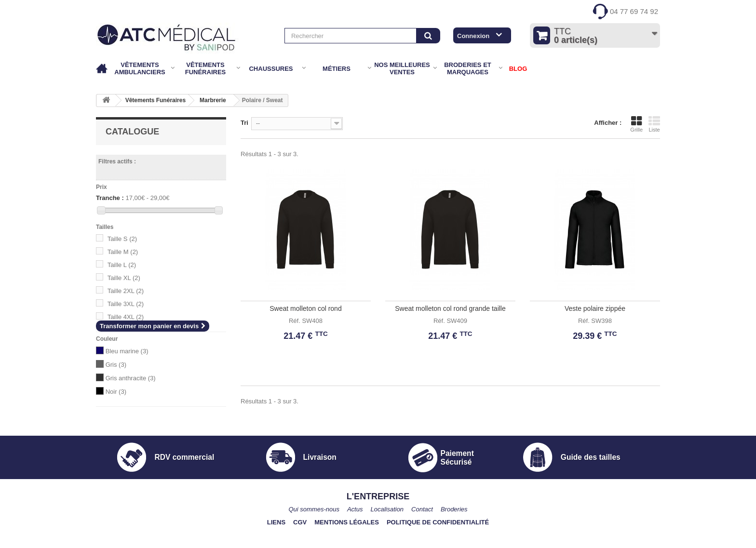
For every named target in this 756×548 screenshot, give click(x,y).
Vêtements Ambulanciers (140, 68)
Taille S (122, 239)
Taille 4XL (126, 317)
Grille (636, 124)
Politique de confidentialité (438, 543)
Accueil (102, 69)
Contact (422, 530)
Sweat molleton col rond (305, 308)
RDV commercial (184, 478)
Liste (654, 124)
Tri (244, 123)
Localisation (387, 530)
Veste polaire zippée (595, 308)
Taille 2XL (126, 291)
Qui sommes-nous (314, 530)
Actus (355, 530)
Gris (116, 365)
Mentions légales (347, 543)
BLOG (518, 69)
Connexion (473, 36)
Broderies (454, 530)
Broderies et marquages (468, 68)
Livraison (320, 478)
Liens (276, 543)
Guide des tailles (591, 478)
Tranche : (110, 198)
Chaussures (271, 69)
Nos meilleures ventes (402, 68)
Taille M (123, 252)
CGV (300, 543)
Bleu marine (127, 351)
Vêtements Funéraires (206, 68)
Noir (116, 392)
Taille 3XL (126, 304)
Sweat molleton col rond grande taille (450, 308)
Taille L (122, 265)
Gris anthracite (131, 378)
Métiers (337, 69)
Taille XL (124, 278)
